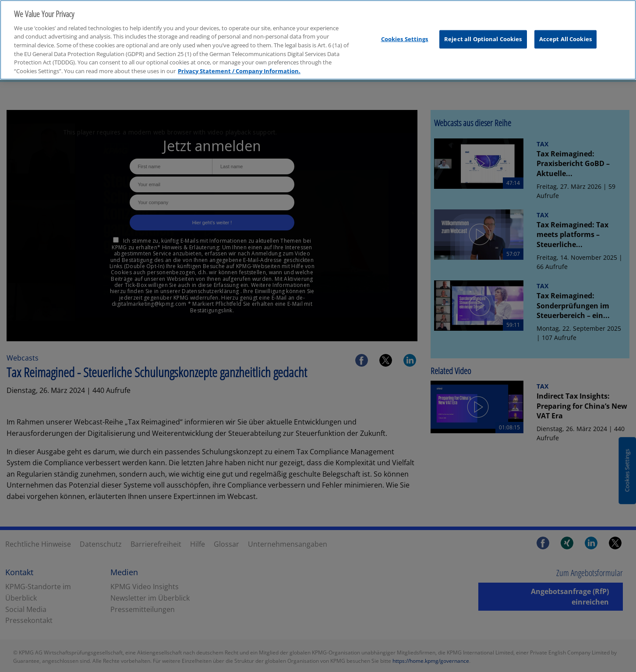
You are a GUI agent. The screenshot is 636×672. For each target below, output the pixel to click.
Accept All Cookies (565, 35)
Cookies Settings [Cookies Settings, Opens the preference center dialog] (405, 35)
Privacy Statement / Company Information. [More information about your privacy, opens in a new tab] (239, 67)
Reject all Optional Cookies (483, 35)
